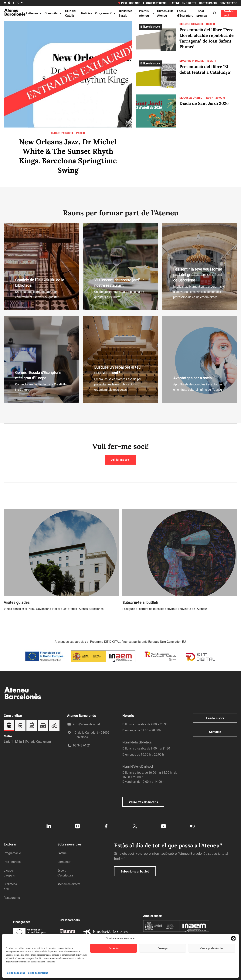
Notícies (87, 13)
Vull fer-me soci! (120, 460)
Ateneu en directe (183, 3)
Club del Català (71, 13)
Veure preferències (212, 948)
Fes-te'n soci (229, 13)
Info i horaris (129, 3)
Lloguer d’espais (155, 3)
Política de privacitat (37, 973)
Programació (105, 13)
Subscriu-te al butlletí (135, 871)
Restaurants (12, 898)
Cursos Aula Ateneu (165, 13)
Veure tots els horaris (143, 802)
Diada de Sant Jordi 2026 (204, 103)
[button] (233, 938)
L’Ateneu (34, 13)
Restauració (208, 3)
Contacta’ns (228, 3)
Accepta (114, 948)
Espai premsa (202, 13)
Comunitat (53, 13)
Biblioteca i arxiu (128, 13)
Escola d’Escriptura (185, 13)
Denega (163, 948)
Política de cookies (15, 973)
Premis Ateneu (147, 13)
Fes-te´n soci (215, 718)
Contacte (215, 732)
